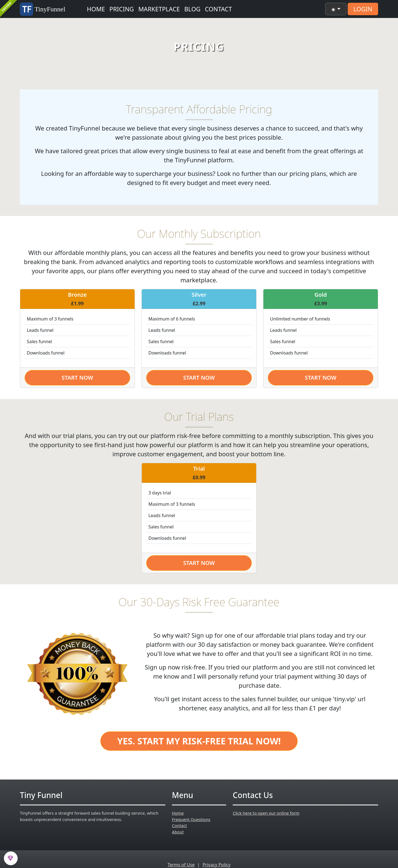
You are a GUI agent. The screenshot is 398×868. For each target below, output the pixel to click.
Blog (193, 9)
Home (96, 9)
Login (363, 9)
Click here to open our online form (266, 813)
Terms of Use (181, 865)
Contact (218, 9)
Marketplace (159, 9)
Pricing (122, 9)
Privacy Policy (217, 865)
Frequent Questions (191, 819)
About (178, 832)
